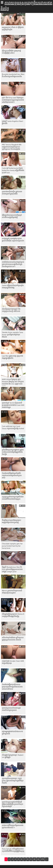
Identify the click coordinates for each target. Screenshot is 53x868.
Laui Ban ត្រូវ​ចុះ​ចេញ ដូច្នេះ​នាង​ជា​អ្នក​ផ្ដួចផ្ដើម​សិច (12, 357)
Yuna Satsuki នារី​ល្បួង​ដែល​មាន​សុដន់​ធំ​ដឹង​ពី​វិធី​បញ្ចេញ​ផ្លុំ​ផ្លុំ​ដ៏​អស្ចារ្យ (13, 850)
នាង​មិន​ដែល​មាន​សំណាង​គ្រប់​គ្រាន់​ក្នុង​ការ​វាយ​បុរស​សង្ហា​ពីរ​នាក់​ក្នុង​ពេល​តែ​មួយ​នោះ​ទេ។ (13, 264)
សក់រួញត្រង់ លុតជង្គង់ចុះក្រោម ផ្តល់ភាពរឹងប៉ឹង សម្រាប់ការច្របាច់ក (13, 240)
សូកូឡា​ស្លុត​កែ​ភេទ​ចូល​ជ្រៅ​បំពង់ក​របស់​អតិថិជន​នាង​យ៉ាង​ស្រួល (13, 498)
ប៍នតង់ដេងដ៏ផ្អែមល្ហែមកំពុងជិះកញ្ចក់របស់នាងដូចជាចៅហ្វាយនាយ (12, 475)
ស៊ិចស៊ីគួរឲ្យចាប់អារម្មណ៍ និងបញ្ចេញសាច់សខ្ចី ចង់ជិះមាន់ (11, 310)
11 (38, 859)
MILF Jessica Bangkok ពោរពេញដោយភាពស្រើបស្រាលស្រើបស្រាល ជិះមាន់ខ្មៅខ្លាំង (12, 147)
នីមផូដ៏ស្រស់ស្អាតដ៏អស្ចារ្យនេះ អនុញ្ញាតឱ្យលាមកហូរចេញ (12, 521)
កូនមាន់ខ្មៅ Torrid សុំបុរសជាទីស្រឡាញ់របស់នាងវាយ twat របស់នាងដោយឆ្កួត (13, 405)
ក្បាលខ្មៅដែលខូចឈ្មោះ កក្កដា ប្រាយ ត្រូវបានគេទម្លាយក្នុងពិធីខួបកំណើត (13, 781)
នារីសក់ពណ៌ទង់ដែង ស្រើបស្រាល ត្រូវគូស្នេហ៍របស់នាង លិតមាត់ (13, 639)
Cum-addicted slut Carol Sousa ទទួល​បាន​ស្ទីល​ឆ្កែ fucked (13, 427)
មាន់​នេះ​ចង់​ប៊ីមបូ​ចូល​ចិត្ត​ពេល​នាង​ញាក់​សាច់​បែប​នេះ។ (13, 826)
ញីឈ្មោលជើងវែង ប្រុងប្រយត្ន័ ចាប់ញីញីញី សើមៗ (11, 52)
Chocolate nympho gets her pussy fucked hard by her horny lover (12, 546)
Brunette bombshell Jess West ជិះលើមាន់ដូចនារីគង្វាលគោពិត (13, 75)
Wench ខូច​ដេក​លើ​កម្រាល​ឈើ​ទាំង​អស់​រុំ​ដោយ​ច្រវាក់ (12, 592)
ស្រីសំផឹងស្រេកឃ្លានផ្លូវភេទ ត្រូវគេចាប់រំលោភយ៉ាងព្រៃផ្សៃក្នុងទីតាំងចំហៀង (13, 452)
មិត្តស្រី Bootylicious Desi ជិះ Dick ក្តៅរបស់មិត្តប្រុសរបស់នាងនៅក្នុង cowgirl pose (12, 569)
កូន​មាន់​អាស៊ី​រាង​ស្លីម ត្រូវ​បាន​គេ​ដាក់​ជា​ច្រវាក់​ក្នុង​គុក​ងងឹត (12, 193)
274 (42, 859)
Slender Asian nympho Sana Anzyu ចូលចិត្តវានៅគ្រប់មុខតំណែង (12, 335)
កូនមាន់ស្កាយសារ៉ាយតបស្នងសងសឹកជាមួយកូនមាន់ (11, 709)
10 (34, 859)
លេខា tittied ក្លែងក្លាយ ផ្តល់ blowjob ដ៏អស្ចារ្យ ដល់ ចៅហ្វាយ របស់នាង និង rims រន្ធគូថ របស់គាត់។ (13, 382)
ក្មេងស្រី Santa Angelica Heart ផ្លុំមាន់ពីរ (13, 122)
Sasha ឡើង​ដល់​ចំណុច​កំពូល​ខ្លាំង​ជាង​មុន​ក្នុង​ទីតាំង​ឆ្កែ (13, 287)
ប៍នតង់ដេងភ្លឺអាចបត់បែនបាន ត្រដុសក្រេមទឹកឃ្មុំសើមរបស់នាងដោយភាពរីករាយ (12, 687)
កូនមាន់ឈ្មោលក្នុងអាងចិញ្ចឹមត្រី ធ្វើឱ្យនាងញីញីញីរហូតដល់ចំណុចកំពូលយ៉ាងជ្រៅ (13, 804)
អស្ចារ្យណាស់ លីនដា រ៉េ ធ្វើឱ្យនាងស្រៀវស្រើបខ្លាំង (13, 28)
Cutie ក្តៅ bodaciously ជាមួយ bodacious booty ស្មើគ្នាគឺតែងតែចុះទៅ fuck (13, 170)
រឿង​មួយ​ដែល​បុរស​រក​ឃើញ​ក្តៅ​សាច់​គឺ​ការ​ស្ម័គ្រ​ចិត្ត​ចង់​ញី (12, 216)
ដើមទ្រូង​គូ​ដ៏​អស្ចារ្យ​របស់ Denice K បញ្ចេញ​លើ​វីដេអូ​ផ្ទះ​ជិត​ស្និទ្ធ (13, 615)
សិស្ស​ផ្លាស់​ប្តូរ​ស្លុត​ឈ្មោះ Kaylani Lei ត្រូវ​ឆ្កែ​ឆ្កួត (13, 756)
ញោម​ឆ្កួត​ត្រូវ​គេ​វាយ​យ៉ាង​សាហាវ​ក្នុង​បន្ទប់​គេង (12, 733)
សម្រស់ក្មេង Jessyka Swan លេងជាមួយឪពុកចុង (13, 662)
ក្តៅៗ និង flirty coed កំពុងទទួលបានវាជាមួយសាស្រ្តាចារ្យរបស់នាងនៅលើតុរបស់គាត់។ (13, 100)
